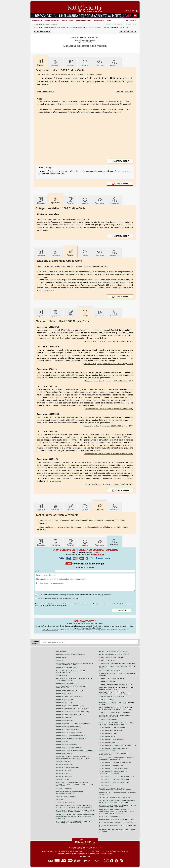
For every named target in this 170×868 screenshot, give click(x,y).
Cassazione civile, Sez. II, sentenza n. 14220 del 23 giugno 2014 (108, 341)
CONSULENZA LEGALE (126, 24)
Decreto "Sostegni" (64, 771)
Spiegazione (56, 63)
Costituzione (99, 20)
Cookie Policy (95, 854)
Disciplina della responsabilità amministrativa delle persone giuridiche (115, 693)
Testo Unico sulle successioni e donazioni (116, 776)
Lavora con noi (85, 856)
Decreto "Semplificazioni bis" (67, 768)
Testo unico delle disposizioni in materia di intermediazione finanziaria (116, 759)
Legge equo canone (107, 681)
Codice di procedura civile (67, 668)
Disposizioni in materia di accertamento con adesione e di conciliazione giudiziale (117, 801)
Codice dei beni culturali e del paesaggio (73, 709)
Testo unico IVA (105, 785)
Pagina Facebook (112, 860)
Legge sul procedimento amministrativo (115, 684)
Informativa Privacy (84, 854)
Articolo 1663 (124, 27)
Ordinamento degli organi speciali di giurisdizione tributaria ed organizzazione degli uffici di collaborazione (116, 812)
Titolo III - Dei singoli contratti (80, 74)
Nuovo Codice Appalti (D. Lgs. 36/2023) (70, 654)
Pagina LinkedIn (121, 860)
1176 (70, 112)
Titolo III (92, 27)
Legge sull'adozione (64, 789)
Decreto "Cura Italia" (64, 777)
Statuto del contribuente (109, 816)
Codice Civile (37, 20)
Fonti (43, 27)
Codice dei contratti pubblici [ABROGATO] (72, 712)
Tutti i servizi (131, 20)
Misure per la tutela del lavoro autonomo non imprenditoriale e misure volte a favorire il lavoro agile (75, 817)
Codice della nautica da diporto (69, 733)
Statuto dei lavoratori (65, 803)
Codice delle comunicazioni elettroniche (73, 724)
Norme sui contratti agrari (110, 671)
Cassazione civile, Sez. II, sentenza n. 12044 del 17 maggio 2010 (108, 364)
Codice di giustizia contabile (67, 730)
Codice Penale (68, 20)
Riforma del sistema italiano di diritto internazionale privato (114, 716)
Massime (85, 63)
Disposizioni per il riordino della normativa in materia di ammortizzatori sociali (74, 822)
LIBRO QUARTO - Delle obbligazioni (60, 74)
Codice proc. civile (52, 20)
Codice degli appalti (64, 754)
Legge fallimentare (107, 660)
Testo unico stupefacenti (109, 743)
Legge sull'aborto (63, 762)
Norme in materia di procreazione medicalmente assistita (69, 793)
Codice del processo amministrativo (71, 715)
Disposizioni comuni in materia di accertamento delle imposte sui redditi (115, 789)
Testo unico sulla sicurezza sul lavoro (115, 763)
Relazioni (70, 63)
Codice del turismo (64, 718)
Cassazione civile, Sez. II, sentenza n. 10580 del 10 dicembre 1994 (107, 426)
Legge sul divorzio (63, 780)
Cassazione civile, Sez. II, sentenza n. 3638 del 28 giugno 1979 (109, 484)
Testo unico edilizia (107, 737)
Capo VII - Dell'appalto (96, 74)
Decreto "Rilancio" (63, 774)
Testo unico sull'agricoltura (111, 766)
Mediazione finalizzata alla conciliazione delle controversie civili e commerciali (115, 708)
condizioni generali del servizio (68, 595)
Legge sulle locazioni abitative (112, 678)
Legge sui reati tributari (109, 720)
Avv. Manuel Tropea (92, 849)
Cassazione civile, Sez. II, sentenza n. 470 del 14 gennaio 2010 (109, 381)
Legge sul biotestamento (66, 797)
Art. (43, 31)
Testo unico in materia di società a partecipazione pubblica (113, 772)
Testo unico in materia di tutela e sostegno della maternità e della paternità (117, 724)
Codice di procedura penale (67, 683)
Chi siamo (103, 854)
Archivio (110, 854)
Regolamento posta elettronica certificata (117, 822)
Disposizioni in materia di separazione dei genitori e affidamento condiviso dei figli (73, 758)
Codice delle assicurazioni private (70, 706)
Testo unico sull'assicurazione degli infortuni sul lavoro (114, 749)
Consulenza (114, 63)
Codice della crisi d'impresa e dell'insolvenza (74, 751)
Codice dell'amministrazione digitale (71, 739)
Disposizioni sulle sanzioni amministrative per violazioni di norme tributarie (118, 806)
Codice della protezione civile (68, 748)
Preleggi (59, 660)
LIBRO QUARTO (69, 27)
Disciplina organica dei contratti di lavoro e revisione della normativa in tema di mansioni (74, 806)
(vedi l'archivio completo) (85, 567)
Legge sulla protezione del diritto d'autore (117, 663)
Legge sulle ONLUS (106, 700)
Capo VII (111, 27)
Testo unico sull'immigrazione (111, 740)
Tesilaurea (100, 63)
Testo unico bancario (108, 734)
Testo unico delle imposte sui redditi (114, 779)
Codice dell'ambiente (64, 721)
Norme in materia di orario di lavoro (114, 654)
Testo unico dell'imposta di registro (114, 782)
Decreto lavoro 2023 (64, 765)
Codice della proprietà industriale (70, 736)
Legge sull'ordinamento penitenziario (114, 712)
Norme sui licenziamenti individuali (113, 651)
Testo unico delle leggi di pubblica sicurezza (117, 746)
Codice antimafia (62, 742)
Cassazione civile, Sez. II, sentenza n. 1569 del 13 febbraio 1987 (108, 454)
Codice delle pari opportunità (68, 727)
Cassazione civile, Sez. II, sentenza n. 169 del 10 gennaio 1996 (109, 409)
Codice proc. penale (84, 20)
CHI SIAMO (111, 24)
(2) (52, 81)
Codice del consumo (64, 703)
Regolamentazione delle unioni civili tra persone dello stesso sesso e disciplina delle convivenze (75, 784)
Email (37, 571)
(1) (87, 78)
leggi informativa (105, 595)
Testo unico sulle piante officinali (113, 769)
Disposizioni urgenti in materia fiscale (114, 798)
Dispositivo (41, 200)
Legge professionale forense (111, 657)
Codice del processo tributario (69, 697)
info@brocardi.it (73, 854)
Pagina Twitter (116, 860)
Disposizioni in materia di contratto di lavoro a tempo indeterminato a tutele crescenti (75, 811)
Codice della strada (64, 694)
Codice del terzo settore (66, 745)
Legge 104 (60, 800)
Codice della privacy (64, 700)
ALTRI (109, 20)
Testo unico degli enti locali (111, 731)
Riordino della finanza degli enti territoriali (117, 819)
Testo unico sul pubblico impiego (112, 728)
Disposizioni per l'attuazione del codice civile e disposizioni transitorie (74, 664)
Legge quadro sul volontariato (112, 697)
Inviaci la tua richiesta (50, 630)
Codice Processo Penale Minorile (69, 691)
